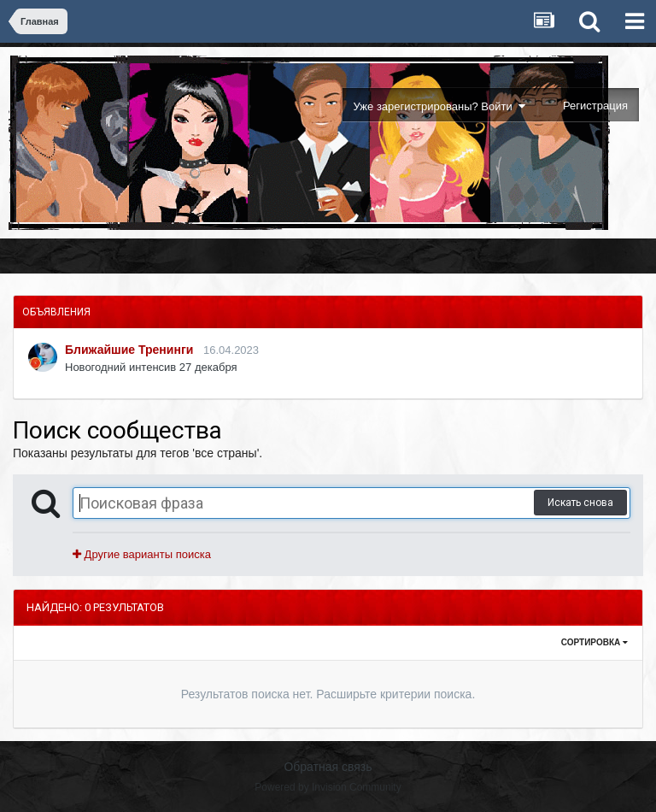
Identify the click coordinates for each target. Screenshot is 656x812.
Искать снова (580, 503)
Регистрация (595, 106)
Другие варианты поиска (142, 554)
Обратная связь (328, 767)
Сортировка (594, 642)
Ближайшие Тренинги (129, 350)
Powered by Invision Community (328, 787)
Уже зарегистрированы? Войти (439, 106)
